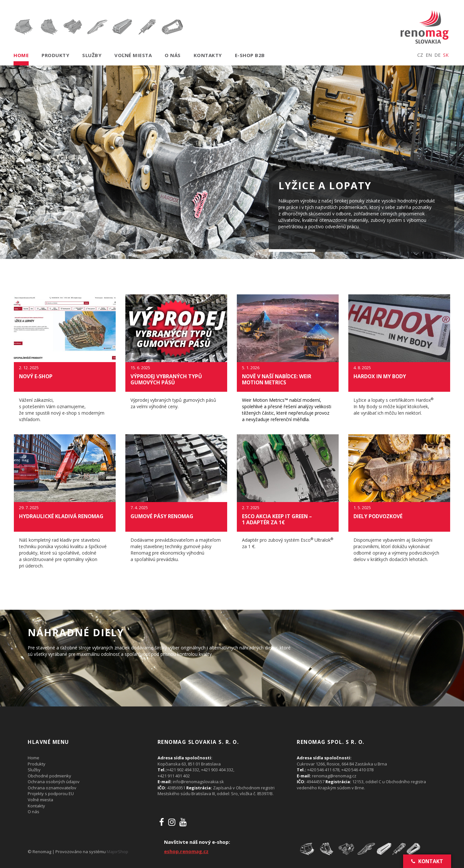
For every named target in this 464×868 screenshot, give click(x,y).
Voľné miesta (133, 55)
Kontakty (208, 55)
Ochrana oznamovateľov (52, 788)
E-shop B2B (250, 55)
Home (21, 55)
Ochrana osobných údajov (54, 782)
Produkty (55, 55)
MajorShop (117, 852)
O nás (173, 55)
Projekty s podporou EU (51, 794)
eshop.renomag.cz (186, 851)
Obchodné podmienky (49, 776)
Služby (92, 55)
